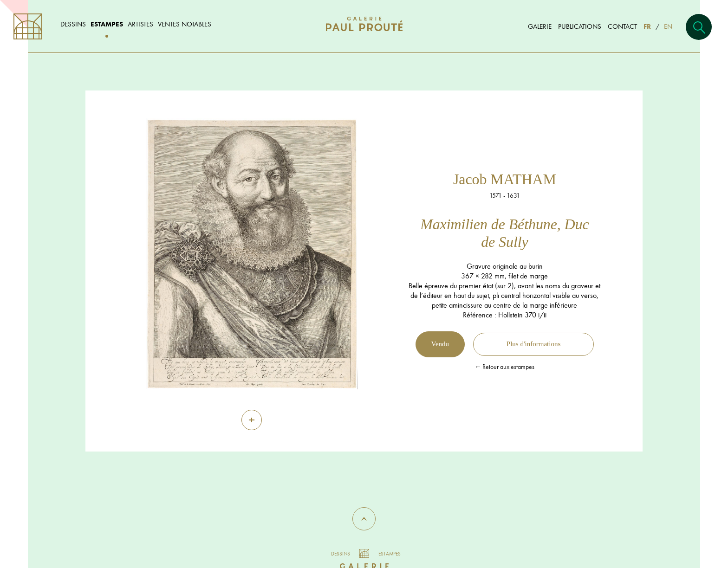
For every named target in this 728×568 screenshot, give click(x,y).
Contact (622, 26)
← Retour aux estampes (504, 367)
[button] (364, 519)
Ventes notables (185, 24)
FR (647, 26)
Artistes (140, 24)
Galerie (540, 26)
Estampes (107, 24)
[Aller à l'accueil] (364, 33)
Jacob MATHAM (505, 179)
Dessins (73, 24)
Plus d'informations (533, 344)
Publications (580, 26)
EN (668, 26)
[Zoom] (252, 420)
